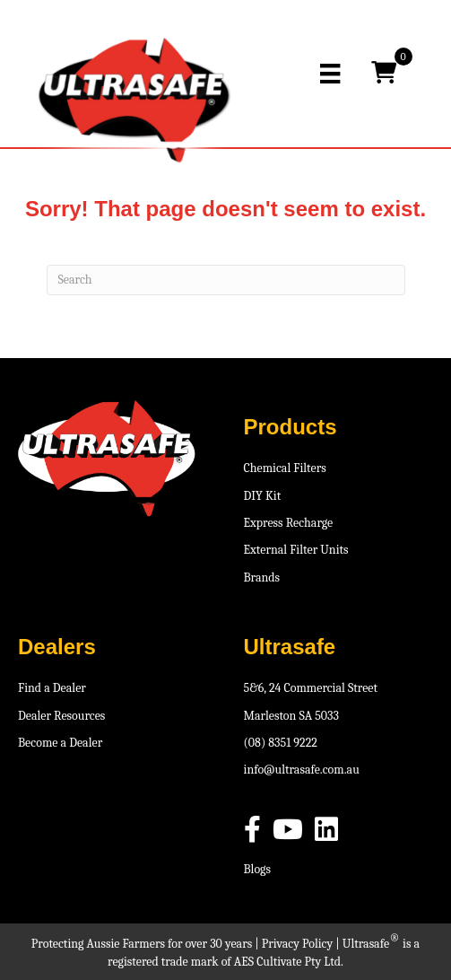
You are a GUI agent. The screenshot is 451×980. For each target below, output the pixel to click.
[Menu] (330, 74)
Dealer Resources (61, 716)
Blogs (258, 869)
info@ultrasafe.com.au (302, 770)
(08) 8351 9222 (281, 743)
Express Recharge (289, 523)
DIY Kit (263, 496)
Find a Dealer (52, 688)
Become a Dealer (60, 743)
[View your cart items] (384, 74)
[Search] (226, 280)
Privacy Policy (297, 944)
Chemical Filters (285, 468)
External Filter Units (296, 550)
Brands (262, 577)
